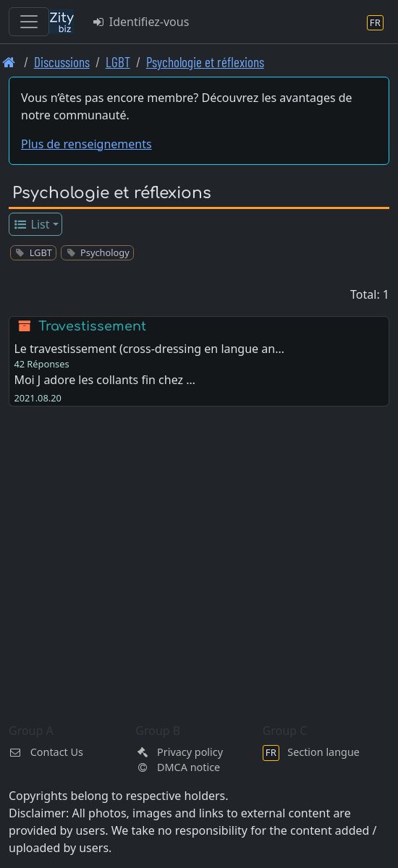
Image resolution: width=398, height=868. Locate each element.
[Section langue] (375, 22)
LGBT (118, 62)
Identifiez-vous (140, 22)
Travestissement (92, 326)
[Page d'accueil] (9, 62)
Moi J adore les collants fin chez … (104, 380)
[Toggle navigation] (29, 22)
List (31, 224)
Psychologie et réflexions (205, 62)
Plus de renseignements (86, 144)
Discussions (62, 62)
